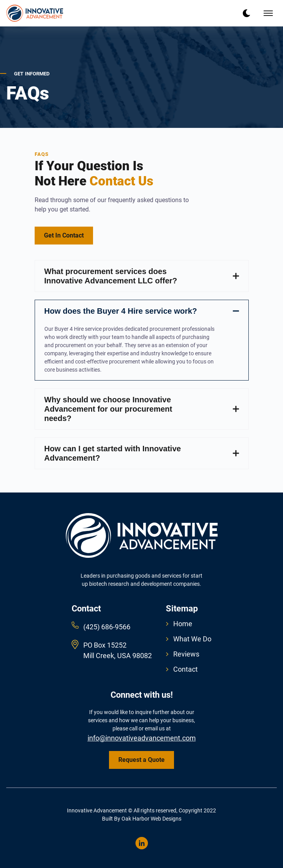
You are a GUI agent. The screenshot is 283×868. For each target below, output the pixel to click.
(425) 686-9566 (107, 627)
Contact (182, 669)
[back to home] (35, 13)
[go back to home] (142, 537)
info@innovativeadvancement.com (142, 738)
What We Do (189, 639)
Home (179, 624)
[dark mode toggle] (246, 13)
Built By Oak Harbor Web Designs (142, 819)
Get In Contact (64, 235)
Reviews (183, 654)
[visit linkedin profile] (142, 843)
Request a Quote (141, 760)
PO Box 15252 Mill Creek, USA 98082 (118, 650)
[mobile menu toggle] (268, 13)
